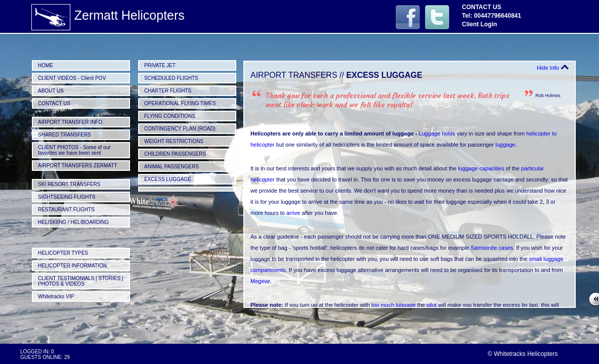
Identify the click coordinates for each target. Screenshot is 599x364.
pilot (432, 305)
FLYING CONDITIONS (170, 116)
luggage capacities (481, 168)
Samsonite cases (492, 248)
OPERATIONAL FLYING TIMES (180, 103)
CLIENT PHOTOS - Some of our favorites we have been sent (74, 150)
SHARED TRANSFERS (65, 135)
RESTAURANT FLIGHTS (66, 210)
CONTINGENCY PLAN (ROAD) (180, 129)
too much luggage (393, 305)
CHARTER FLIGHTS (168, 91)
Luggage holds (437, 133)
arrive (293, 213)
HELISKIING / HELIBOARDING (73, 222)
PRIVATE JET (160, 65)
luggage (505, 145)
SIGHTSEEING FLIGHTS (67, 197)
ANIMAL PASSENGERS (172, 167)
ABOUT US (51, 91)
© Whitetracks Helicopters (523, 354)
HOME (46, 65)
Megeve (260, 281)
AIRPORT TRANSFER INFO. (71, 122)
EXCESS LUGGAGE (168, 179)
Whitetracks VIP (56, 297)
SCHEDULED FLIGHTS (171, 78)
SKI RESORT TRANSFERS (69, 184)
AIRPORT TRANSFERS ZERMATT (78, 166)
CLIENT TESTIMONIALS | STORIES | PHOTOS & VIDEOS (81, 281)
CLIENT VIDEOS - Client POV (72, 78)
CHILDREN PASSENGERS (175, 154)
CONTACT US (54, 103)
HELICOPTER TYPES (63, 253)
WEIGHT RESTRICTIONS (174, 141)
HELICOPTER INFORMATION (72, 266)
